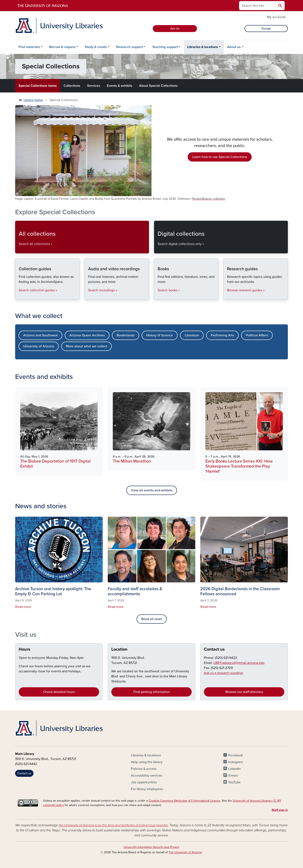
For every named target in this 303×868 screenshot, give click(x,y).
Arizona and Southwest (40, 335)
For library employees (147, 789)
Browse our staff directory (244, 692)
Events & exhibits (120, 86)
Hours (25, 649)
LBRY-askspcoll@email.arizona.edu (239, 663)
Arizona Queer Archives (87, 335)
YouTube (234, 782)
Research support (130, 47)
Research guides (227, 296)
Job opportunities (144, 782)
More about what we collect (86, 346)
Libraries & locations (203, 47)
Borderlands (126, 335)
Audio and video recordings (88, 296)
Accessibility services (147, 776)
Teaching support (165, 47)
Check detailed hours (59, 692)
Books (157, 296)
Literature (192, 335)
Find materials (29, 47)
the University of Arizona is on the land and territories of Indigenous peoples (113, 825)
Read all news (152, 619)
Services (94, 86)
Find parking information (152, 692)
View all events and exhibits (152, 490)
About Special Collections (158, 86)
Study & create (96, 47)
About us (234, 47)
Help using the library (147, 762)
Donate (266, 29)
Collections (72, 86)
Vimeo (233, 776)
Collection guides (19, 296)
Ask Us (175, 29)
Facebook (235, 755)
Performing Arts (222, 335)
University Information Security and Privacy (151, 847)
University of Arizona (39, 346)
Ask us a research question (224, 673)
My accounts (276, 17)
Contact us (214, 649)
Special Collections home (38, 86)
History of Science (160, 335)
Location (119, 649)
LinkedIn (234, 769)
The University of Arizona (185, 852)
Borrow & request (62, 47)
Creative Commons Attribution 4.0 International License (184, 801)
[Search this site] (258, 6)
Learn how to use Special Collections (220, 157)
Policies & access (144, 769)
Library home (33, 100)
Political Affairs (257, 335)
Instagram (235, 762)
